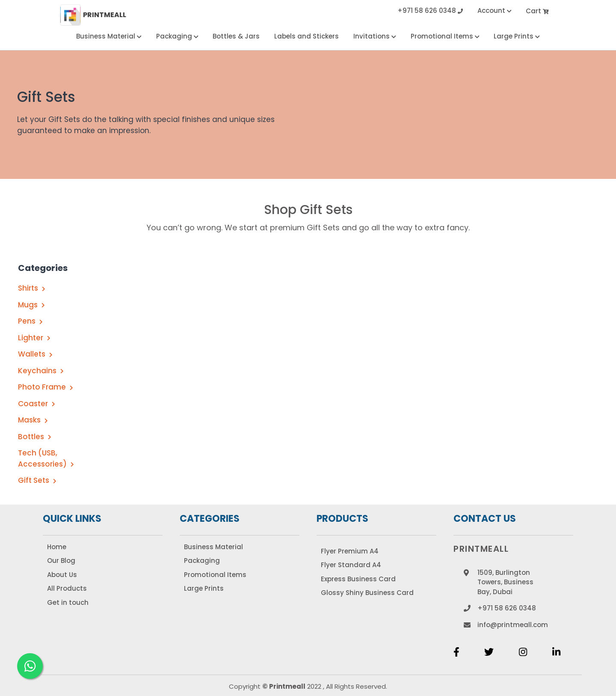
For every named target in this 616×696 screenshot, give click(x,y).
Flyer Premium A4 (350, 551)
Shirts (32, 288)
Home (57, 547)
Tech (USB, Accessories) (46, 458)
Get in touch (68, 602)
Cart (538, 11)
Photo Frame (46, 387)
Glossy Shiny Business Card (367, 593)
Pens (30, 321)
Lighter (34, 338)
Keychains (41, 371)
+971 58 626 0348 (430, 11)
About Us (62, 575)
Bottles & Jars (236, 36)
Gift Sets (37, 480)
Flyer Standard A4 (351, 565)
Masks (33, 420)
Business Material (109, 36)
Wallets (35, 354)
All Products (67, 588)
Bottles (35, 437)
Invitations (375, 36)
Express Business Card (358, 579)
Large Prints (517, 36)
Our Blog (61, 561)
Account (495, 11)
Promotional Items (445, 36)
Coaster (37, 404)
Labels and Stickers (307, 36)
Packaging (177, 36)
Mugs (31, 305)
